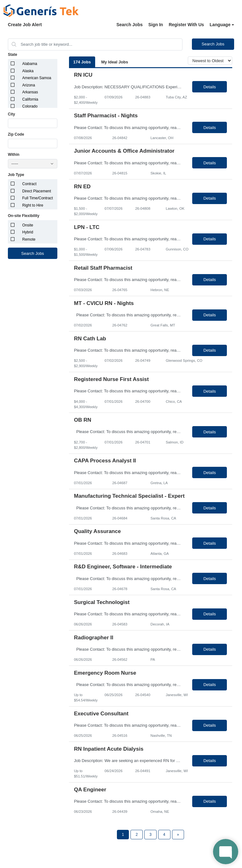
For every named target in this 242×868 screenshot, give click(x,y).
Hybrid (28, 232)
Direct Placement (37, 191)
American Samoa (37, 78)
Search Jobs (129, 25)
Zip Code (16, 134)
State (12, 55)
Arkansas (30, 92)
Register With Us (186, 25)
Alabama (30, 64)
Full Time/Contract (38, 198)
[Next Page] (178, 835)
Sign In (156, 25)
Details (210, 87)
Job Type (16, 175)
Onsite (28, 225)
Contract (29, 184)
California (30, 99)
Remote (29, 239)
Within (14, 155)
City (12, 114)
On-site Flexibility (24, 216)
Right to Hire (33, 205)
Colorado (30, 106)
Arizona (29, 85)
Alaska (28, 71)
